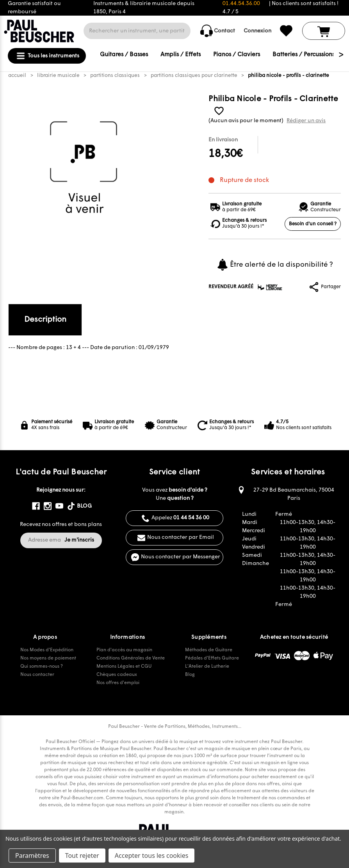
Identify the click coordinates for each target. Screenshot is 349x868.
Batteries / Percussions (304, 55)
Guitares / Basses (124, 55)
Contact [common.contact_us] (218, 31)
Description (45, 320)
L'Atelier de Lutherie (207, 667)
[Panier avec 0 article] (324, 31)
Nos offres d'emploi (118, 683)
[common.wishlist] (286, 31)
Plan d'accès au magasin (124, 650)
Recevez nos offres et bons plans (61, 525)
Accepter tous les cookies (152, 856)
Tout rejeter (82, 856)
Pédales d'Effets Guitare (212, 658)
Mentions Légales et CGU (124, 667)
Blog (190, 675)
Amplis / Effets (181, 55)
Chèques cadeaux (117, 675)
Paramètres (32, 856)
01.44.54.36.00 (241, 4)
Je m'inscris (79, 540)
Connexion (257, 31)
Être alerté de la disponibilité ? (275, 265)
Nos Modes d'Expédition (47, 650)
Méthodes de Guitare (209, 650)
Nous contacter (37, 675)
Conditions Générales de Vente (131, 658)
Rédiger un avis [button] (306, 121)
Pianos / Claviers (237, 55)
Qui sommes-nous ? (42, 667)
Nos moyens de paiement (48, 658)
